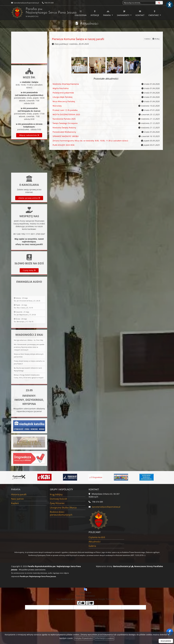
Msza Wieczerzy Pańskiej (64, 101)
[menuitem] (81, 13)
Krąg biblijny (56, 494)
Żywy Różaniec (57, 503)
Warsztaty (57, 106)
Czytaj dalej (29, 292)
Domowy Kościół (58, 499)
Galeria (92, 546)
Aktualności (89, 24)
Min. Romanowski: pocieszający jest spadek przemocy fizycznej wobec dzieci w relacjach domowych (29, 398)
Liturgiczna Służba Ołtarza (63, 508)
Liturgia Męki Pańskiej (63, 97)
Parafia (107, 13)
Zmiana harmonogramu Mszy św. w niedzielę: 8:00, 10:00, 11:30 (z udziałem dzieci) (90, 141)
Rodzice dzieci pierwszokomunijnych (61, 513)
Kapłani (15, 503)
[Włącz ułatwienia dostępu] (169, 5)
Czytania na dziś (97, 537)
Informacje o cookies (104, 638)
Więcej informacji (29, 195)
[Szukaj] (159, 3)
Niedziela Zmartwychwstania (66, 84)
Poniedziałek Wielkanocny (64, 132)
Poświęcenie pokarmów (63, 93)
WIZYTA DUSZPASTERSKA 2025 (66, 115)
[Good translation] (81, 603)
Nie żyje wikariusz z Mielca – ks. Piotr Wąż (28, 391)
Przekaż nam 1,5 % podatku (65, 110)
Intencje (95, 13)
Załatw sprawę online (29, 226)
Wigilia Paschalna (61, 88)
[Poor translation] (90, 603)
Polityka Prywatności (84, 638)
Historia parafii (19, 494)
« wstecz (147, 39)
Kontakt (140, 13)
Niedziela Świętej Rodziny (64, 128)
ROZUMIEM (166, 641)
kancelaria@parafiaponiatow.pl (26, 3)
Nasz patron (17, 499)
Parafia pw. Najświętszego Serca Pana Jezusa (37, 12)
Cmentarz (154, 13)
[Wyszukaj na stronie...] (139, 3)
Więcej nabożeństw (29, 135)
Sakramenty (123, 13)
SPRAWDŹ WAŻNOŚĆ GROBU (65, 136)
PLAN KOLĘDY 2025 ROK (63, 145)
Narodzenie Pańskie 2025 (64, 119)
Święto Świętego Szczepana (65, 123)
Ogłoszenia (81, 13)
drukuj (156, 39)
